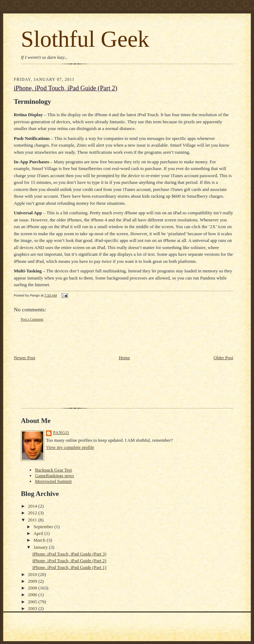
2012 (33, 513)
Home (125, 358)
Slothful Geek (85, 39)
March (40, 540)
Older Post (223, 358)
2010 (33, 574)
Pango (61, 433)
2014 (33, 506)
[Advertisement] (55, 338)
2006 (33, 595)
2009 (33, 581)
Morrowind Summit (53, 481)
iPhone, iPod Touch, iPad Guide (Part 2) (65, 88)
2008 (33, 588)
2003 (33, 608)
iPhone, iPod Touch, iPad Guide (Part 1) (69, 567)
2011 (33, 520)
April (39, 533)
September (44, 527)
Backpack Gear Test (53, 470)
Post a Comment (32, 319)
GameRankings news (54, 476)
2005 (33, 602)
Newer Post (24, 358)
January (41, 547)
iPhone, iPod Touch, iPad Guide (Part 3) (69, 554)
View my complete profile (70, 447)
